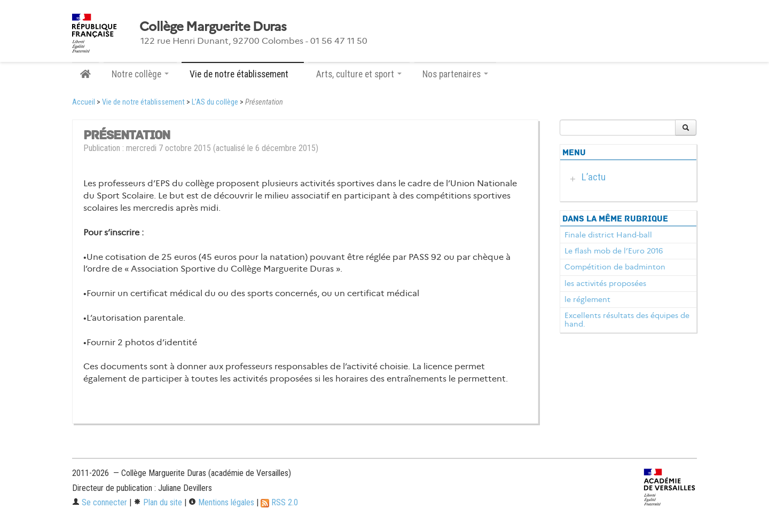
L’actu (594, 177)
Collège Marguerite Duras (213, 27)
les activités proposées (605, 283)
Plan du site (158, 502)
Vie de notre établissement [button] (243, 74)
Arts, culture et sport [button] (359, 74)
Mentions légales (221, 502)
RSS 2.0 (279, 502)
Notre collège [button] (140, 74)
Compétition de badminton (615, 267)
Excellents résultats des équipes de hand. (627, 320)
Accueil (84, 102)
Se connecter (100, 502)
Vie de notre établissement (143, 102)
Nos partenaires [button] (455, 74)
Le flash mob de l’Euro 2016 (614, 251)
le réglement (587, 299)
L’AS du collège (215, 102)
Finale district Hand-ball (608, 235)
